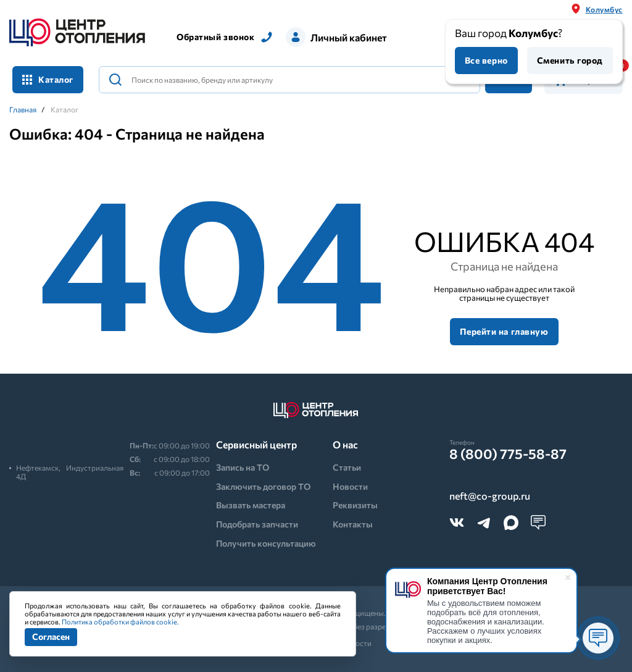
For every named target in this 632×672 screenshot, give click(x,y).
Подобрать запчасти (257, 524)
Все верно (486, 60)
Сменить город (570, 60)
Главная (23, 109)
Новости (350, 486)
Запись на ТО (243, 467)
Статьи (347, 467)
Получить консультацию (266, 543)
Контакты (353, 524)
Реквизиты (355, 505)
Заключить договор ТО (263, 486)
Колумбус (604, 9)
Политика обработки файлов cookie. (120, 622)
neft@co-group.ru (490, 496)
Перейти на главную (504, 331)
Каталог (48, 79)
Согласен (51, 636)
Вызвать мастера (251, 505)
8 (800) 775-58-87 (508, 454)
